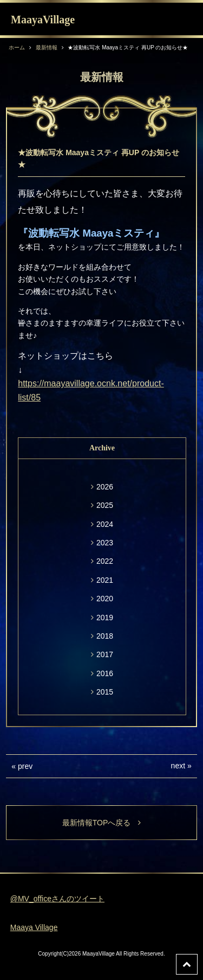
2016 (105, 673)
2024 (105, 524)
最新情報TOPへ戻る (102, 823)
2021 (105, 580)
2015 (105, 692)
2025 (105, 505)
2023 (105, 543)
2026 (105, 487)
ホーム (17, 47)
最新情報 (47, 47)
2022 (105, 561)
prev (25, 766)
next (178, 766)
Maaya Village (34, 927)
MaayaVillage (43, 20)
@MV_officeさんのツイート (57, 899)
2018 (105, 636)
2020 (105, 599)
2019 (105, 618)
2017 (105, 654)
